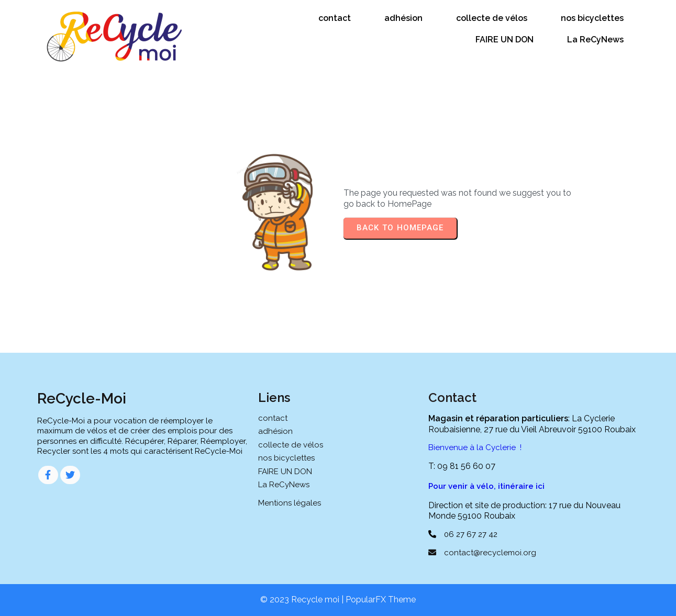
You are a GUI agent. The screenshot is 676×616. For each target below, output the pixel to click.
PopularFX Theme (381, 600)
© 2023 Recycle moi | (303, 600)
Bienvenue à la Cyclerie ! (475, 447)
